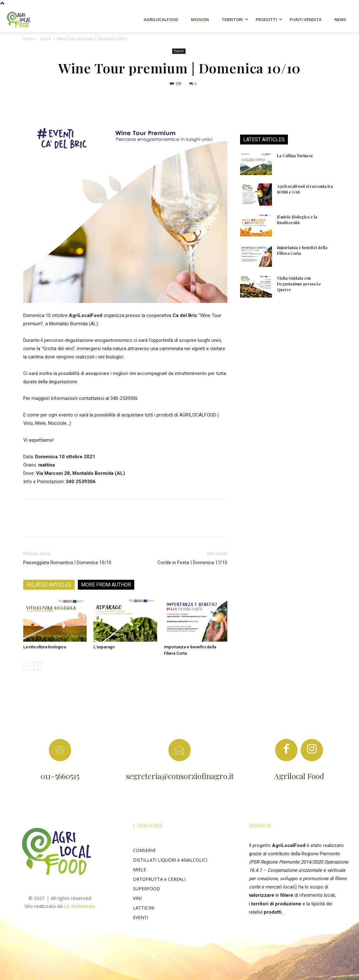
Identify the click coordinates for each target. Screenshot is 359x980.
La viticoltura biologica (45, 647)
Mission (200, 19)
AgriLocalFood (161, 19)
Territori (232, 19)
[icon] (286, 752)
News (340, 19)
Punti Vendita (306, 19)
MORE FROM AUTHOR (106, 585)
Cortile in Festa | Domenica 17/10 (192, 563)
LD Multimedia (79, 906)
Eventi (46, 39)
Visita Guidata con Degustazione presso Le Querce (299, 284)
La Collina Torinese (295, 156)
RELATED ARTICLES (49, 585)
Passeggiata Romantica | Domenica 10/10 (67, 563)
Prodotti (266, 19)
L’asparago (104, 647)
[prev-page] (27, 666)
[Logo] (22, 19)
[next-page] (37, 666)
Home (29, 39)
